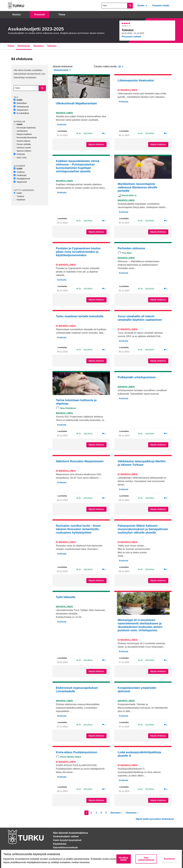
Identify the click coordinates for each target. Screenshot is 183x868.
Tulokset (19, 196)
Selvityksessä (21, 107)
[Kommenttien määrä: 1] (166, 350)
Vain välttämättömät (146, 859)
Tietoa (62, 15)
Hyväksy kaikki (124, 859)
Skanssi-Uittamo (22, 151)
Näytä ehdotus (98, 144)
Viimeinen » (132, 813)
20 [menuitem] (120, 67)
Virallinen (19, 172)
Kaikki (18, 100)
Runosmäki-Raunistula (25, 138)
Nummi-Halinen (22, 141)
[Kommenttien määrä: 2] (104, 221)
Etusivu (17, 15)
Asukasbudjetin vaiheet (66, 836)
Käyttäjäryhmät (22, 179)
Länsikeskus (21, 131)
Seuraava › (116, 813)
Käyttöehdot (60, 844)
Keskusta (19, 154)
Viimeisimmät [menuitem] (61, 70)
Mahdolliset (20, 103)
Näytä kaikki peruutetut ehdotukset (155, 819)
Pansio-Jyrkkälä (22, 144)
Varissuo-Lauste (22, 148)
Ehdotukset (24, 46)
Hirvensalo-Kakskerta (25, 128)
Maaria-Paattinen (23, 134)
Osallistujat (20, 175)
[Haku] (26, 88)
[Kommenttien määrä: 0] (104, 133)
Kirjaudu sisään (161, 6)
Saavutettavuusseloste (65, 847)
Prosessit (40, 15)
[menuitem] (143, 5)
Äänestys (39, 46)
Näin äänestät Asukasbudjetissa (70, 833)
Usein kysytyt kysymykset (67, 840)
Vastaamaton (21, 110)
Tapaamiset (20, 182)
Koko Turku (20, 158)
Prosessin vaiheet (131, 37)
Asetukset (169, 859)
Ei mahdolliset (21, 113)
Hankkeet (19, 200)
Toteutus (52, 46)
